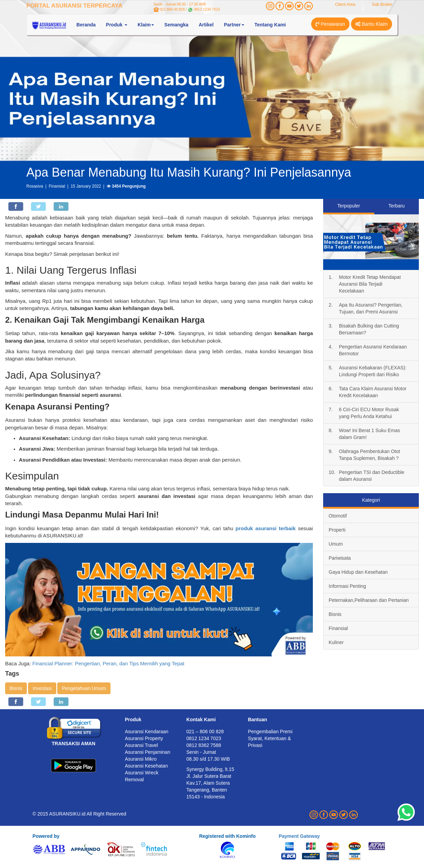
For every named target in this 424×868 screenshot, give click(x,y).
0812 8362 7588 (204, 745)
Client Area (345, 4)
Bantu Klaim (372, 24)
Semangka (176, 25)
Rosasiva (35, 186)
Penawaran (330, 24)
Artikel (206, 25)
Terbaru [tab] (396, 206)
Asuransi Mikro (141, 759)
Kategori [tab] (371, 500)
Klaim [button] (146, 25)
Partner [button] (234, 25)
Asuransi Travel (141, 745)
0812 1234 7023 (207, 9)
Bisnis (16, 688)
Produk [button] (117, 25)
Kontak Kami (201, 720)
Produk (133, 720)
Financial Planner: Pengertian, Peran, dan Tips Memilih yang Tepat (108, 663)
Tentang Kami (270, 25)
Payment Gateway (299, 836)
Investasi (42, 688)
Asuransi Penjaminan (148, 752)
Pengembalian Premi (270, 732)
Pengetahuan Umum (84, 688)
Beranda (86, 25)
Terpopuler (349, 206)
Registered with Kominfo (227, 836)
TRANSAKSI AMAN (74, 744)
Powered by (46, 836)
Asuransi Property (144, 738)
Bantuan (258, 720)
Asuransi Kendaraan (147, 732)
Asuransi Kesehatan (146, 766)
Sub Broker (382, 4)
